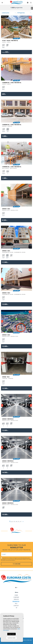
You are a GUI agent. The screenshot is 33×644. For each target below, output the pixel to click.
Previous (2, 27)
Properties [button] (16, 601)
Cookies (24, 640)
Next (31, 27)
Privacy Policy (11, 559)
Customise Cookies (11, 638)
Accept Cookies (11, 634)
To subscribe (17, 564)
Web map (29, 640)
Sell (16, 604)
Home (16, 595)
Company (16, 597)
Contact (16, 606)
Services (16, 599)
